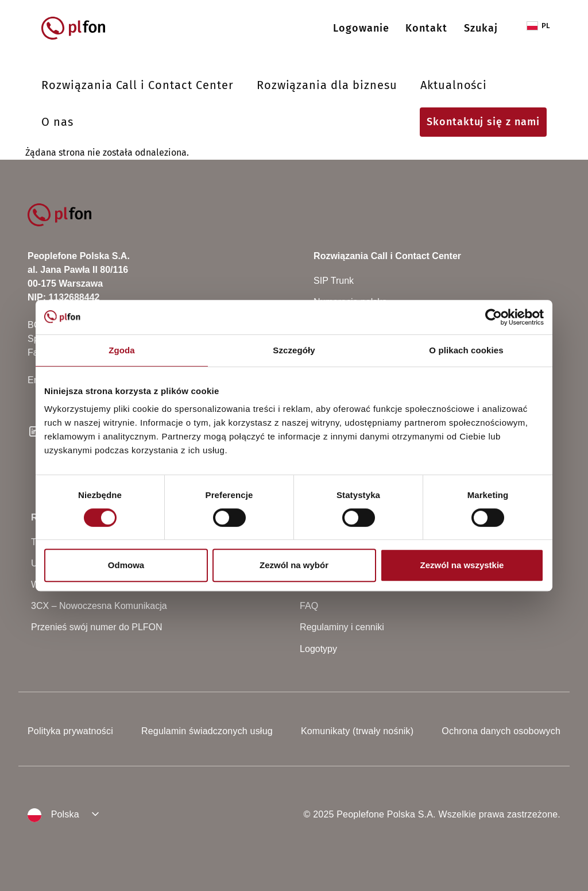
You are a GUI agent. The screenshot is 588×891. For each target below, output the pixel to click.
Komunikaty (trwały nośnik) (357, 731)
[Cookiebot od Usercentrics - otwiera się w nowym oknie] (494, 317)
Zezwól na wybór (294, 565)
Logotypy (318, 649)
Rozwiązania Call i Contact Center (138, 85)
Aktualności (454, 85)
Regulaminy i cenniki (342, 627)
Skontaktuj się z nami (483, 122)
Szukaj (481, 28)
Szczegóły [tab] (294, 350)
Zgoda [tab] (122, 350)
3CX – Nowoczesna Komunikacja (99, 606)
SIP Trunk (334, 281)
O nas (57, 122)
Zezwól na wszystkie (462, 565)
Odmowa (126, 565)
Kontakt (426, 28)
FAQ (309, 606)
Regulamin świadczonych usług (207, 731)
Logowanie (361, 28)
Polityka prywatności (70, 731)
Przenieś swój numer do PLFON (97, 627)
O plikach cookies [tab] (466, 350)
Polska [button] (53, 815)
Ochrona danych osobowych (501, 731)
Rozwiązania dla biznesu (327, 85)
